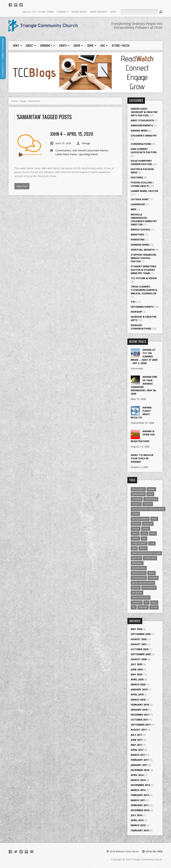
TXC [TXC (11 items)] (134, 607)
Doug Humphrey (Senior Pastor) (141, 162)
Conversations (63, 150)
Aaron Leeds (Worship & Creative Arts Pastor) (144, 112)
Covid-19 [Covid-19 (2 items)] (136, 504)
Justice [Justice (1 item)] (135, 538)
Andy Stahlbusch (142, 120)
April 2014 (137, 775)
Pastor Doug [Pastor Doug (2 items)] (139, 573)
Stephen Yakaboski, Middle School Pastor (144, 258)
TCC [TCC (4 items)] (146, 602)
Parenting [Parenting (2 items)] (137, 563)
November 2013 (140, 785)
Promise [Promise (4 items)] (153, 578)
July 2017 (136, 735)
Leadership (138, 204)
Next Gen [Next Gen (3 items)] (136, 558)
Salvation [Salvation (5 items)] (137, 593)
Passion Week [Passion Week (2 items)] (139, 568)
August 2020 (139, 659)
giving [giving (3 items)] (146, 529)
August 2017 (139, 730)
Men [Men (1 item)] (134, 548)
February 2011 (140, 805)
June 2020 (137, 669)
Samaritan (34, 101)
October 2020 (140, 649)
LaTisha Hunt (140, 199)
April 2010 (137, 820)
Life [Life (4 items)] (144, 538)
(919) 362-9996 (154, 851)
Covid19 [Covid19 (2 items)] (148, 504)
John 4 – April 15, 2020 (72, 134)
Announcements (142, 125)
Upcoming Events (88, 154)
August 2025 (139, 639)
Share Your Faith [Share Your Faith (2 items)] (141, 597)
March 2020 (138, 684)
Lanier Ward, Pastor (66, 154)
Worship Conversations (141, 327)
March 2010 (138, 825)
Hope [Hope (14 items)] (144, 533)
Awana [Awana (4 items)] (151, 489)
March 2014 (138, 780)
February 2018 (140, 705)
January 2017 (139, 765)
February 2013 (140, 795)
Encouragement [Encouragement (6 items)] (140, 519)
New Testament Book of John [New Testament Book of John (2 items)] (146, 553)
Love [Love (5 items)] (152, 543)
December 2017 (140, 715)
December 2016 (140, 770)
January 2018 (139, 710)
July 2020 (136, 664)
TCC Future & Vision (144, 278)
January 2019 (139, 689)
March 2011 (138, 800)
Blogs (23, 101)
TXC (133, 302)
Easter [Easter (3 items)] (135, 514)
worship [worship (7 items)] (143, 607)
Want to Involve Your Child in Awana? (142, 458)
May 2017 (136, 745)
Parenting (138, 239)
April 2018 (137, 694)
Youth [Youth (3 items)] (154, 607)
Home (14, 101)
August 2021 (139, 644)
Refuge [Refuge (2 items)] (136, 588)
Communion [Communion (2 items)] (151, 499)
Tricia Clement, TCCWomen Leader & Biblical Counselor (144, 290)
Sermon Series (140, 245)
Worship (136, 312)
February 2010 (140, 830)
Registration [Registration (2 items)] (149, 588)
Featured (137, 177)
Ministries (138, 234)
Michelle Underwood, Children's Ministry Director (144, 219)
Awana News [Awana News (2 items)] (138, 494)
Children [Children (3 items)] (137, 499)
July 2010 (136, 815)
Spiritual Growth (143, 250)
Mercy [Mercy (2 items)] (143, 548)
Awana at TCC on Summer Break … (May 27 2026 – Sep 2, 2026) (144, 357)
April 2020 (137, 679)
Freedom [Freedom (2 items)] (148, 524)
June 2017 (137, 740)
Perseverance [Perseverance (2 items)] (139, 578)
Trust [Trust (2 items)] (154, 602)
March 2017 (138, 755)
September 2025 (141, 634)
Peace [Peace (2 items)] (152, 573)
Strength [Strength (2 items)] (137, 602)
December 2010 (140, 810)
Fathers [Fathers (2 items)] (136, 524)
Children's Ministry (144, 136)
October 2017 (140, 720)
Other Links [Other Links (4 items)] (150, 558)
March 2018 (138, 700)
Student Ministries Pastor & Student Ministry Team (144, 270)
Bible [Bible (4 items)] (150, 494)
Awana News (139, 131)
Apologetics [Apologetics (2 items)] (138, 489)
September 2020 (141, 654)
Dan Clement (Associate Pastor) (90, 150)
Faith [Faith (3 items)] (154, 519)
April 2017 (137, 750)
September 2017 (141, 725)
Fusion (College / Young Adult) (142, 184)
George (86, 143)
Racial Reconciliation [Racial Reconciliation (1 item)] (143, 583)
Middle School (141, 229)
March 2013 (138, 790)
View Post (22, 186)
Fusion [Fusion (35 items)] (136, 529)
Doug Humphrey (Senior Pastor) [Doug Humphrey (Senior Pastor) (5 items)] (148, 509)
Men (133, 209)
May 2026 (136, 629)
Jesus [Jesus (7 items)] (153, 533)
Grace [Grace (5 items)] (135, 533)
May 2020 (136, 674)
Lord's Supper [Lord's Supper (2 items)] (139, 543)
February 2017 (140, 760)
